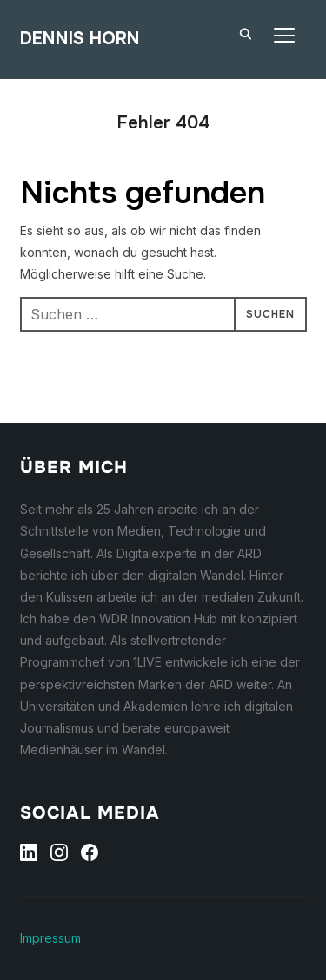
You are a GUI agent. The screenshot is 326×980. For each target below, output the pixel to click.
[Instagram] (59, 852)
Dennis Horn (80, 39)
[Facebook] (90, 852)
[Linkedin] (29, 852)
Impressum (50, 938)
